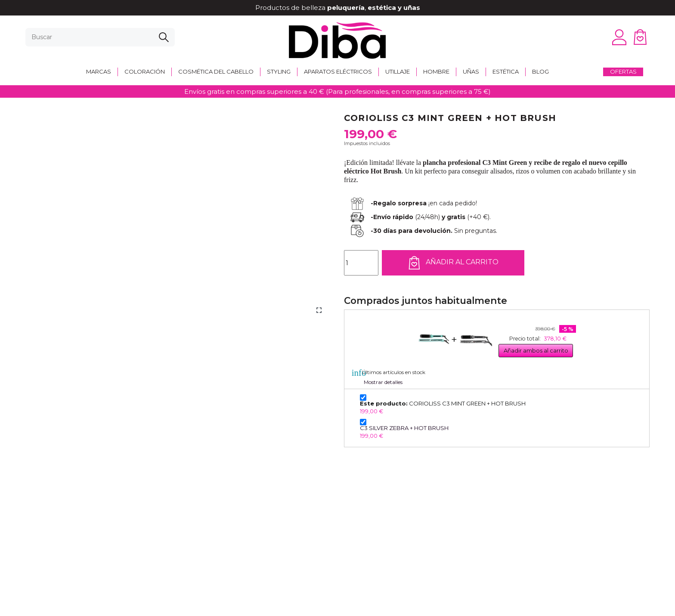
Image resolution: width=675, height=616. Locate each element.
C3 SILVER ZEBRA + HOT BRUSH (404, 428)
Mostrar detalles (383, 382)
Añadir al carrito (453, 263)
